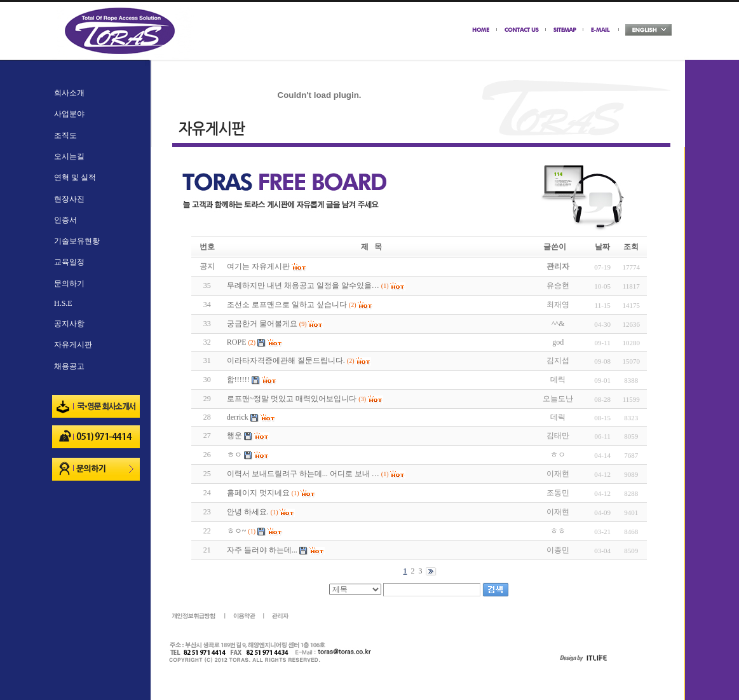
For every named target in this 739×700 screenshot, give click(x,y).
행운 (234, 436)
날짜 (602, 247)
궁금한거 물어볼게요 (262, 324)
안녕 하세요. (248, 512)
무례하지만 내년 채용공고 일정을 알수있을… (303, 285)
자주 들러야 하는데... (262, 550)
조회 (631, 247)
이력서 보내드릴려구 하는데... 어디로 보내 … (303, 474)
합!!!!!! (238, 380)
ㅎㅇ (234, 455)
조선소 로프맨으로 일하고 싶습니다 (287, 305)
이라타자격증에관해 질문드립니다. (286, 360)
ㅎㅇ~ (237, 531)
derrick (238, 417)
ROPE (237, 342)
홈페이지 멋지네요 (258, 493)
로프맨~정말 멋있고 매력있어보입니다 (292, 399)
